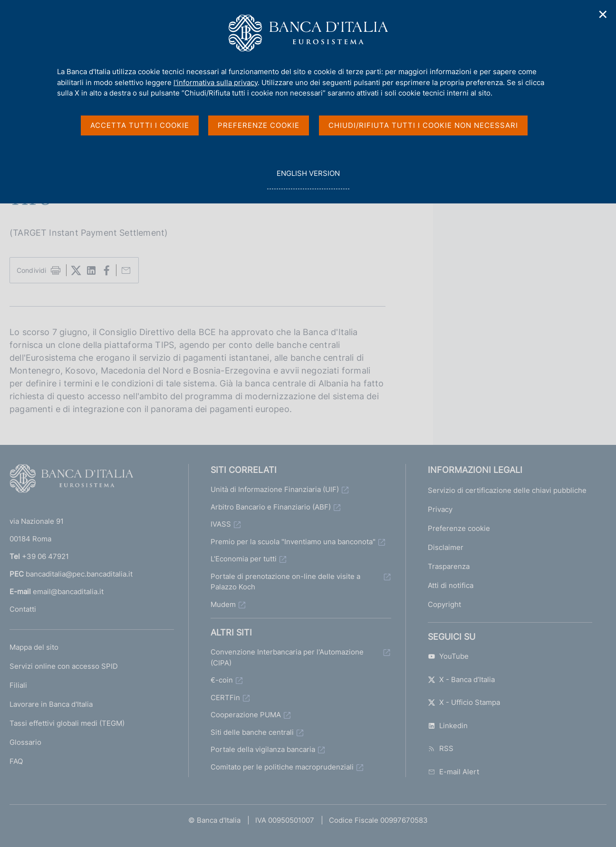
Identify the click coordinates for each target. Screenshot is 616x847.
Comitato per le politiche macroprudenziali (282, 767)
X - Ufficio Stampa (464, 702)
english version (308, 178)
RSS (441, 748)
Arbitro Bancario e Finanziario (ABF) (271, 507)
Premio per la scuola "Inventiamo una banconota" (293, 542)
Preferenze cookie (459, 528)
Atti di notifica (451, 585)
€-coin (222, 680)
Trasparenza (449, 566)
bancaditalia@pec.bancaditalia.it (79, 574)
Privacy (440, 509)
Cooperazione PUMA (246, 715)
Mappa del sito (34, 647)
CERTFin (225, 698)
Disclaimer (446, 547)
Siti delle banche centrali (252, 732)
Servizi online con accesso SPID (64, 666)
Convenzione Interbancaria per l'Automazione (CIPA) (287, 657)
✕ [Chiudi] (603, 14)
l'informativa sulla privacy (216, 82)
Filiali (18, 685)
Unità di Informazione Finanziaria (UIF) (275, 489)
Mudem (223, 604)
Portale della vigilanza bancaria (263, 749)
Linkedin (448, 726)
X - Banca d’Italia (461, 679)
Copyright (444, 604)
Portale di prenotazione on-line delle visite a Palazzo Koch (285, 582)
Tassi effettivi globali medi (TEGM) (67, 723)
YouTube (448, 656)
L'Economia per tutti (244, 559)
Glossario (25, 742)
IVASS (221, 524)
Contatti (23, 609)
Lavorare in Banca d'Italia (51, 704)
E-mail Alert (453, 772)
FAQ (16, 761)
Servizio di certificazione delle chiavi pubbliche (507, 490)
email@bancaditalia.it (68, 592)
